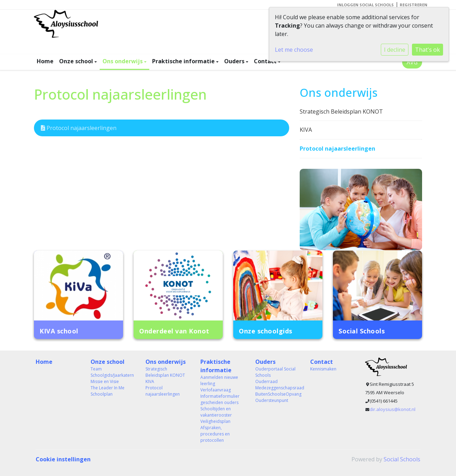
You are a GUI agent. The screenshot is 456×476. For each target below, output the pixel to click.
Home (45, 61)
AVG (412, 62)
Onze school (77, 61)
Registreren (414, 5)
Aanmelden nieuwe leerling (219, 380)
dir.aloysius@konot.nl (393, 409)
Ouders (235, 61)
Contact (266, 61)
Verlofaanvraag (216, 390)
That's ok (427, 50)
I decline (395, 50)
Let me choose (294, 50)
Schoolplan (102, 394)
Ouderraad (266, 381)
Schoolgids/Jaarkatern (112, 375)
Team (96, 369)
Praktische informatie (184, 61)
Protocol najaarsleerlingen (79, 128)
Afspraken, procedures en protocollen (215, 434)
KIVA (306, 130)
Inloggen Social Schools (365, 5)
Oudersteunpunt (272, 400)
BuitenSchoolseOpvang (277, 394)
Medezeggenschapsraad (277, 388)
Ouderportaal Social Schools (275, 372)
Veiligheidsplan (215, 421)
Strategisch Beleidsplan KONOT (341, 111)
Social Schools (402, 459)
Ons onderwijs (123, 61)
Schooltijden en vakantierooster (216, 412)
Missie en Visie (105, 381)
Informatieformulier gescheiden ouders (220, 399)
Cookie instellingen (63, 459)
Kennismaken (323, 369)
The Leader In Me (108, 388)
